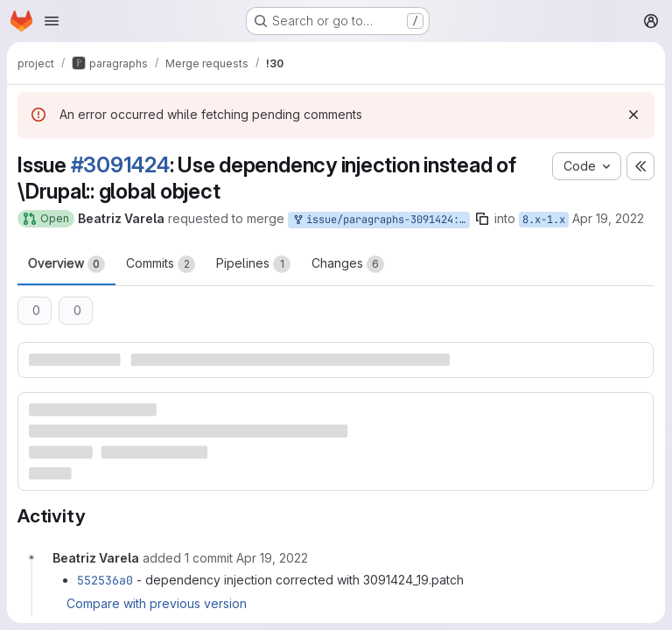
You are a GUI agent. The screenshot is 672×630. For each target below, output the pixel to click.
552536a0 (105, 580)
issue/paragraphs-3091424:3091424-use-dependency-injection (381, 220)
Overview (66, 264)
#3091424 (120, 165)
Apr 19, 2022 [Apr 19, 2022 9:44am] (608, 218)
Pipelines (253, 264)
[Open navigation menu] (52, 21)
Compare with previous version (157, 603)
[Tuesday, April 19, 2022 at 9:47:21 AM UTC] (272, 558)
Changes (348, 264)
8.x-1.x (544, 220)
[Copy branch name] (482, 219)
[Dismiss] (633, 115)
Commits (161, 264)
